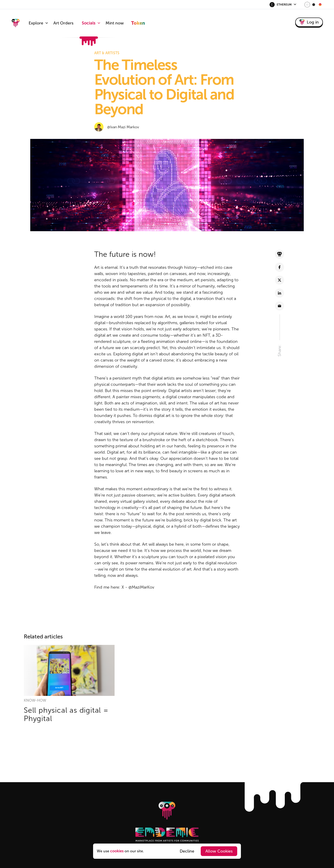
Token (138, 23)
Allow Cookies (219, 851)
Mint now (115, 23)
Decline (187, 851)
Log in (309, 22)
